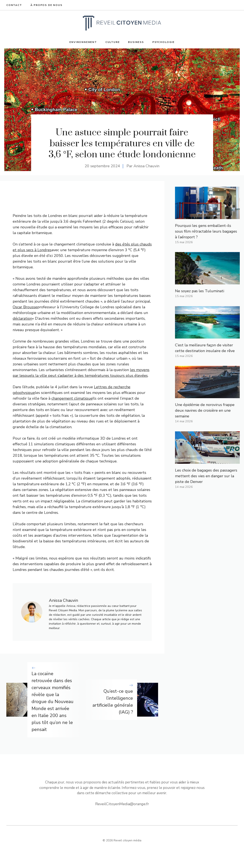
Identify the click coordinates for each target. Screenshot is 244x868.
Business (136, 42)
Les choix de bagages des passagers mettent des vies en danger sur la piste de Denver (206, 476)
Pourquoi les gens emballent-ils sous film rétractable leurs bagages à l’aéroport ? (206, 231)
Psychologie (163, 42)
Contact (14, 5)
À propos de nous (46, 5)
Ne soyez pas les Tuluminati (200, 291)
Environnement (83, 42)
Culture (113, 42)
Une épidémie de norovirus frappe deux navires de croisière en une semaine (205, 410)
